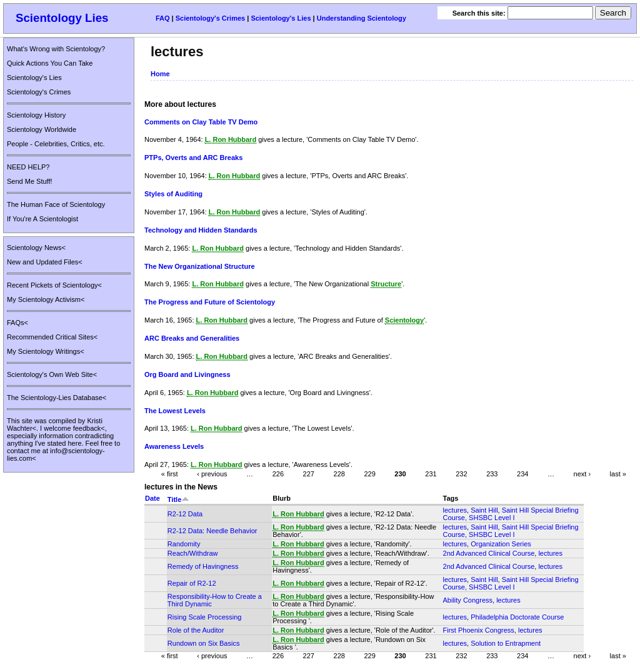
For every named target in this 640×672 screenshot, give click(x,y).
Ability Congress (468, 600)
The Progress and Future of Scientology (210, 302)
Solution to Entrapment (506, 643)
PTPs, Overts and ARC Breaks (193, 158)
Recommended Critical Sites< (52, 337)
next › (582, 474)
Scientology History (36, 115)
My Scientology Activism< (46, 299)
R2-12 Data (185, 514)
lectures (455, 510)
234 (522, 474)
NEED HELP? (28, 167)
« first (170, 474)
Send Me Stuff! (30, 181)
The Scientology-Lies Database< (57, 398)
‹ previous (212, 474)
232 (461, 474)
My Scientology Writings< (46, 351)
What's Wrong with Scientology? (56, 49)
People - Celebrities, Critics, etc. (56, 144)
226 (278, 474)
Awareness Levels (174, 446)
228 (339, 474)
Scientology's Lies (281, 18)
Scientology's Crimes (210, 18)
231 (431, 474)
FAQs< (17, 323)
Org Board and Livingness (187, 374)
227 (309, 474)
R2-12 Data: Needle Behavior (212, 531)
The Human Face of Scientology (56, 204)
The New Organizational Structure (200, 266)
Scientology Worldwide (42, 129)
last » (618, 474)
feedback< (89, 428)
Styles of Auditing (173, 194)
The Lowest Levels (175, 411)
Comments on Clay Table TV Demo (201, 122)
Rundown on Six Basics (204, 643)
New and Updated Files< (45, 262)
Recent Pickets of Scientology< (54, 285)
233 (492, 474)
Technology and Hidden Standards (201, 230)
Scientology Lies (62, 18)
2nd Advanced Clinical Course (489, 553)
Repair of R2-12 (192, 583)
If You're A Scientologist (42, 219)
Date (152, 498)
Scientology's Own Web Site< (52, 374)
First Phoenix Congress (479, 630)
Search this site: (480, 13)
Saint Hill (484, 510)
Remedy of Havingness (203, 566)
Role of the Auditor (196, 630)
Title (178, 499)
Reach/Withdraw (193, 553)
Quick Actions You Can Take (50, 63)
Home (160, 74)
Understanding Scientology (362, 18)
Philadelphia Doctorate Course (517, 617)
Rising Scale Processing (205, 617)
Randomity (184, 544)
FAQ (163, 18)
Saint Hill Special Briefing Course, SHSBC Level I (511, 514)
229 (369, 474)
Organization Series (501, 544)
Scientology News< (36, 248)
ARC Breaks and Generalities (192, 338)
